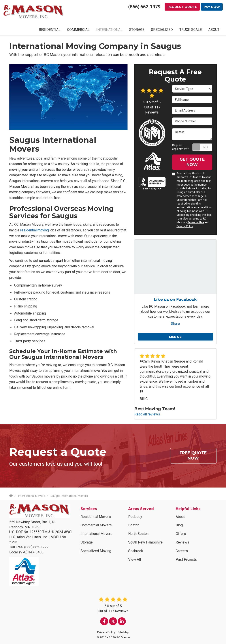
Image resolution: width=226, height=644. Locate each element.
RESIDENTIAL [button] (50, 30)
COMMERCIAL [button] (78, 30)
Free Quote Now (193, 456)
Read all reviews (147, 414)
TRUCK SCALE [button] (191, 30)
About (180, 517)
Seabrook (136, 551)
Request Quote (182, 7)
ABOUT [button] (214, 30)
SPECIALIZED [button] (162, 30)
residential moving (35, 230)
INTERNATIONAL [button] (109, 30)
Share (175, 324)
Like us (175, 337)
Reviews (182, 542)
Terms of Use (196, 222)
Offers (181, 534)
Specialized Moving (96, 551)
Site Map (123, 632)
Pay (212, 7)
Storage (87, 542)
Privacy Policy (185, 226)
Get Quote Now (192, 162)
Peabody (135, 517)
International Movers (96, 534)
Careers (182, 551)
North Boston (138, 534)
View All (135, 559)
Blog (179, 525)
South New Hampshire (145, 542)
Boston (134, 525)
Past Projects (186, 559)
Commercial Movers (96, 525)
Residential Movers (96, 517)
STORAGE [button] (137, 30)
